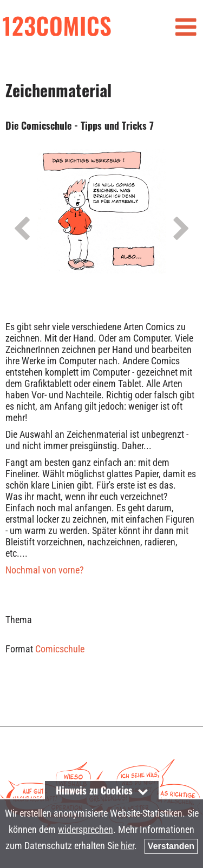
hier (127, 846)
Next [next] (181, 229)
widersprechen (86, 829)
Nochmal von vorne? (45, 570)
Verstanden (171, 846)
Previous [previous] (22, 229)
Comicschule (60, 649)
